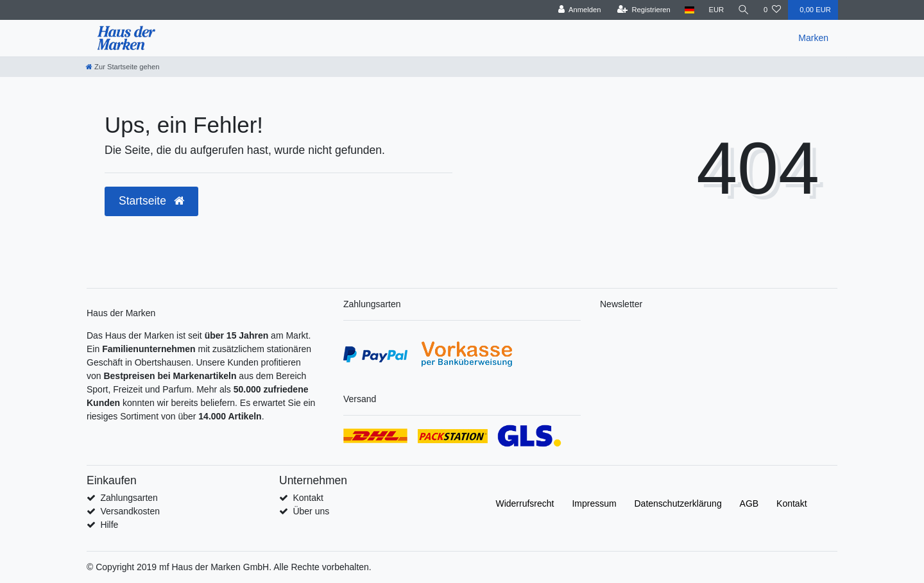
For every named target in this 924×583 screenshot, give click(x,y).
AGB (749, 503)
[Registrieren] (643, 10)
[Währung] (716, 10)
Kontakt (308, 498)
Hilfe (109, 525)
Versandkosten (130, 511)
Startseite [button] (151, 201)
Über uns (311, 511)
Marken (813, 38)
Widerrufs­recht (525, 503)
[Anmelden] (579, 10)
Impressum (594, 503)
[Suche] (744, 10)
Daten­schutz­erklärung (678, 503)
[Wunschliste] (772, 10)
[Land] (689, 10)
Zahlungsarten (129, 498)
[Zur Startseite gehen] (123, 67)
